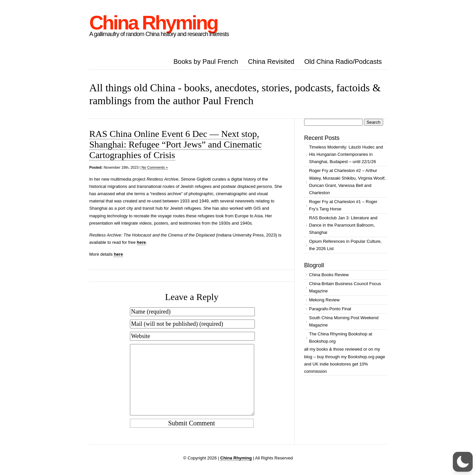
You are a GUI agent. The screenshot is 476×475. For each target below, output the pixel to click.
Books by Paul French (206, 62)
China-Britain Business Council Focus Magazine (345, 287)
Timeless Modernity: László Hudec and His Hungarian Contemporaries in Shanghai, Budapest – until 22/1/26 (346, 154)
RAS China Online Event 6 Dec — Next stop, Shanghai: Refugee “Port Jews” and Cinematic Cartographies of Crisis (176, 144)
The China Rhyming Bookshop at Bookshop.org (341, 338)
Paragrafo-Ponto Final (330, 309)
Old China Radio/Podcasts (343, 62)
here (118, 254)
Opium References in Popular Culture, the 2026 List (345, 245)
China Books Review (329, 275)
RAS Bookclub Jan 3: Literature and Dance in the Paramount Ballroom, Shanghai (343, 225)
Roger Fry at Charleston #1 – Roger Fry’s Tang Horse (343, 205)
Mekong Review (324, 300)
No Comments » (155, 167)
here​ (141, 242)
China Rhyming (153, 23)
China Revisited (271, 62)
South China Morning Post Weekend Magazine (344, 321)
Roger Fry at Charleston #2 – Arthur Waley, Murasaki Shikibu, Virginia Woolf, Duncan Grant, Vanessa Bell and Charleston (347, 181)
